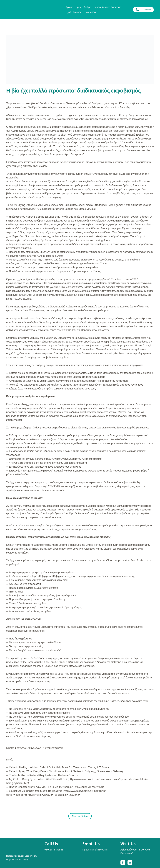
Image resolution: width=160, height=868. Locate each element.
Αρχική (69, 7)
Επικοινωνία (91, 12)
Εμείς (79, 7)
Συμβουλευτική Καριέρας (107, 7)
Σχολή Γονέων (74, 12)
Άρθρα (88, 7)
